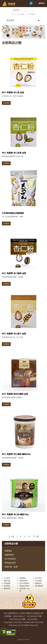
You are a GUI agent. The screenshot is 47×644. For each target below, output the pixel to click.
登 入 (14, 14)
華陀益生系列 (10, 563)
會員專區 (7, 586)
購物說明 (38, 583)
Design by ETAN (23, 639)
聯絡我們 (7, 588)
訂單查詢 (32, 14)
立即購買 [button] (6, 103)
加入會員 (21, 14)
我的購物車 (39, 586)
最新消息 (7, 581)
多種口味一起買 (11, 567)
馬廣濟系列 (9, 555)
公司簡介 (7, 578)
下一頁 (36, 536)
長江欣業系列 (10, 559)
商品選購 (7, 583)
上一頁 (11, 536)
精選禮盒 (8, 551)
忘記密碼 (38, 581)
